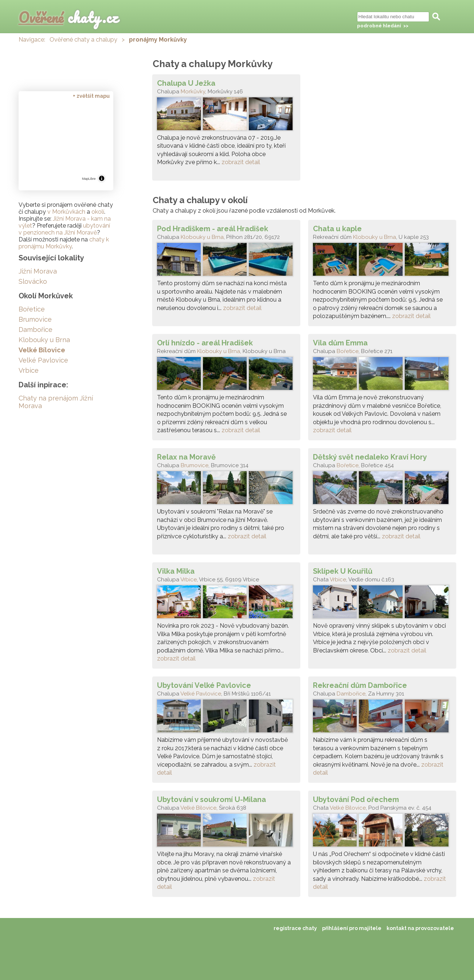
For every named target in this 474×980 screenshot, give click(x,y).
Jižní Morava (38, 271)
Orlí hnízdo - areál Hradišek (205, 343)
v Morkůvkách (66, 212)
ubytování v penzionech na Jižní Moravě (64, 229)
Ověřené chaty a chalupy (83, 40)
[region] (66, 143)
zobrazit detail (241, 162)
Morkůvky (193, 92)
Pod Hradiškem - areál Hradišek (213, 229)
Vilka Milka (176, 571)
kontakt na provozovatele (420, 928)
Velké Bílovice (198, 808)
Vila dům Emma (340, 343)
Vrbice (189, 580)
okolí (98, 212)
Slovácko (33, 281)
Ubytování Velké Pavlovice (204, 685)
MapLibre (89, 179)
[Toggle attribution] (102, 178)
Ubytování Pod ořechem (356, 799)
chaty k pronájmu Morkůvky (64, 243)
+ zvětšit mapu (91, 96)
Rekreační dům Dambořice (360, 685)
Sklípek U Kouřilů (343, 571)
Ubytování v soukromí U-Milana (211, 799)
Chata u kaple (337, 229)
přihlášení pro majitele (352, 928)
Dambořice (351, 694)
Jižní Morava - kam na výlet (65, 222)
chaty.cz (68, 17)
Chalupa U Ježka (186, 83)
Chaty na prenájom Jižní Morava (56, 402)
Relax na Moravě (186, 457)
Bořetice (348, 351)
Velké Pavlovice (201, 694)
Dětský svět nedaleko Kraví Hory (370, 457)
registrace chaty (295, 928)
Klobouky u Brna (202, 237)
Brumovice (195, 465)
